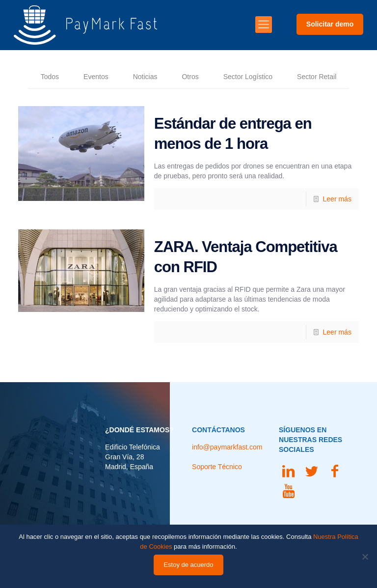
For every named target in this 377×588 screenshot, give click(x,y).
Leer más (337, 199)
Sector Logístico (248, 77)
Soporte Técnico (217, 467)
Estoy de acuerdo (188, 565)
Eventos (96, 77)
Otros (190, 77)
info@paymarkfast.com (227, 447)
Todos (50, 77)
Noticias (145, 77)
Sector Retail (317, 77)
